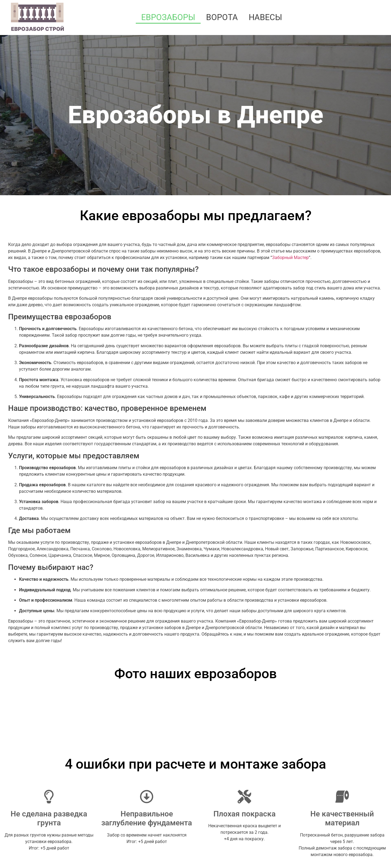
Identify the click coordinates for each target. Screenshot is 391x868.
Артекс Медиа (371, 855)
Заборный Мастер (290, 258)
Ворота (222, 17)
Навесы (265, 17)
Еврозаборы (168, 17)
